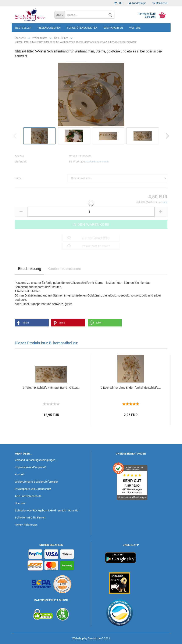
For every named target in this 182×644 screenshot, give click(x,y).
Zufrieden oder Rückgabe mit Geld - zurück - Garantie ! (47, 511)
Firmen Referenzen (26, 525)
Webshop (78, 638)
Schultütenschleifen (82, 28)
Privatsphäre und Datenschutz (33, 489)
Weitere (135, 28)
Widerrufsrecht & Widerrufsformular (36, 482)
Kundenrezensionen (64, 269)
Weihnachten (113, 28)
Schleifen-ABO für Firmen (30, 518)
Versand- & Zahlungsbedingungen (35, 460)
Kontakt (19, 474)
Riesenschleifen (49, 28)
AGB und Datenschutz (28, 496)
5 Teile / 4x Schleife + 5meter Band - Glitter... (51, 388)
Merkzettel (160, 3)
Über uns (20, 503)
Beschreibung (30, 269)
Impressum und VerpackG (31, 467)
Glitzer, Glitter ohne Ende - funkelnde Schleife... (131, 388)
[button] (32, 323)
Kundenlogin (137, 3)
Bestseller (23, 28)
